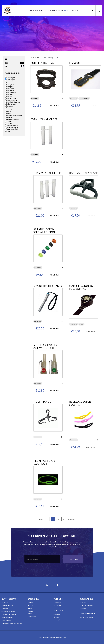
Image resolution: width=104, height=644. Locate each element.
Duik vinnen (10, 89)
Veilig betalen (6, 620)
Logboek (9, 106)
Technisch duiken (11, 127)
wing (7, 131)
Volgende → (72, 519)
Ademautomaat (11, 81)
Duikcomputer (11, 92)
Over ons (39, 11)
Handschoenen (11, 100)
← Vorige (40, 519)
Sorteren (35, 58)
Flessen (30, 611)
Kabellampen (10, 104)
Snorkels (8, 123)
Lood (7, 108)
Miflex (8, 114)
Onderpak (9, 117)
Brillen (30, 608)
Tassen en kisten (11, 125)
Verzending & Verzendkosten (12, 623)
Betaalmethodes (7, 606)
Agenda (48, 11)
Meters (8, 112)
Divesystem (10, 85)
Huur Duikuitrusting (12, 102)
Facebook (57, 603)
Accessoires (10, 79)
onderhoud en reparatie (14, 115)
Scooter (8, 121)
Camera (8, 83)
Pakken (30, 603)
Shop (67, 11)
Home (32, 11)
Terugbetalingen (7, 617)
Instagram (57, 605)
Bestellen (5, 603)
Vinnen (30, 614)
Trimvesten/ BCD (12, 129)
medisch (8, 110)
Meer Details (55, 106)
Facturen (5, 609)
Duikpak (8, 96)
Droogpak (9, 87)
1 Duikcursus (10, 77)
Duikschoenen (10, 98)
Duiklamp (9, 94)
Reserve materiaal (12, 119)
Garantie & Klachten (9, 611)
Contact (74, 11)
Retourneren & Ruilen (9, 614)
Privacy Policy (58, 620)
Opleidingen (58, 11)
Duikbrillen (9, 90)
